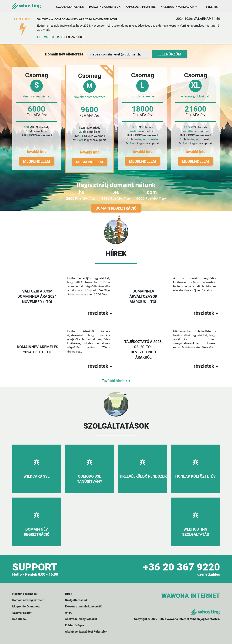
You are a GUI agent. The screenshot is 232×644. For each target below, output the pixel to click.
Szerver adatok (22, 613)
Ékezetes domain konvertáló (84, 606)
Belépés (212, 7)
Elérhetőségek (75, 625)
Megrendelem (37, 161)
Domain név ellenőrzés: (65, 54)
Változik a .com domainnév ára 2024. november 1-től (77, 19)
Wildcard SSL (37, 476)
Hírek (69, 594)
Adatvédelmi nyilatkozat (81, 619)
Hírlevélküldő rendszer (143, 476)
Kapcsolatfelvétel (141, 7)
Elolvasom (46, 37)
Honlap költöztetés (195, 476)
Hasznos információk (179, 7)
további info (37, 152)
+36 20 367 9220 (182, 567)
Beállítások (20, 619)
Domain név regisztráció (28, 600)
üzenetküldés (209, 574)
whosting (27, 5)
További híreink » (116, 381)
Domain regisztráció (116, 208)
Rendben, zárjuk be (72, 37)
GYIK (68, 613)
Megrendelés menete (26, 606)
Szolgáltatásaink (70, 7)
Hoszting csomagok (105, 7)
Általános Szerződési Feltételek (86, 632)
